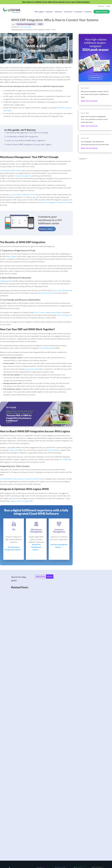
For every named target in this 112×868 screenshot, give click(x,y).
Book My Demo (102, 12)
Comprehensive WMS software (11, 171)
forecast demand (56, 312)
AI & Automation (41, 790)
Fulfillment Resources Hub (78, 805)
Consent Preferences (96, 799)
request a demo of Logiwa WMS (22, 501)
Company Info (97, 785)
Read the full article (89, 101)
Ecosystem (68, 12)
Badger (77, 788)
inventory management (23, 176)
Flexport (77, 791)
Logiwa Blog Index (79, 810)
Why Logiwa (39, 12)
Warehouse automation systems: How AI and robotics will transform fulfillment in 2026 (95, 94)
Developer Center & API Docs (60, 816)
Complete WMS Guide (78, 799)
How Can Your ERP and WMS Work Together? (26, 140)
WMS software (12, 256)
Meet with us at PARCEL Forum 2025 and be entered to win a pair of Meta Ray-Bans (56, 2)
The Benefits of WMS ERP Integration (22, 137)
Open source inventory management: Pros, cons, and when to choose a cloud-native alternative (94, 119)
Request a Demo (46, 229)
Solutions (49, 12)
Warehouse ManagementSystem (36, 547)
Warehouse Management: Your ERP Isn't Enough (27, 133)
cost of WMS (64, 459)
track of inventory (40, 312)
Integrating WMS (6, 281)
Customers (78, 12)
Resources (101, 6)
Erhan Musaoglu (25, 27)
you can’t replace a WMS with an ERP (22, 195)
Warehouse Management (26, 24)
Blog (108, 6)
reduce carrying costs (64, 315)
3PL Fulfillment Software (61, 788)
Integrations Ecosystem (60, 798)
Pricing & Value (42, 795)
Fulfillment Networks (59, 793)
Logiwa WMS (14, 450)
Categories (83, 159)
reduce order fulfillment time (62, 290)
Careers (95, 791)
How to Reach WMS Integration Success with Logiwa (29, 144)
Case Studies (79, 785)
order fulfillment (45, 348)
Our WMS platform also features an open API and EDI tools (21, 479)
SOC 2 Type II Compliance (60, 810)
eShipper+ (78, 794)
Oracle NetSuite (53, 450)
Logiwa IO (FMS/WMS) (41, 785)
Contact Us (96, 788)
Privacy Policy (97, 794)
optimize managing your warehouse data (55, 202)
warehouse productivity (46, 293)
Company (88, 12)
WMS (40, 24)
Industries (59, 12)
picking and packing (32, 369)
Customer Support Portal (61, 822)
